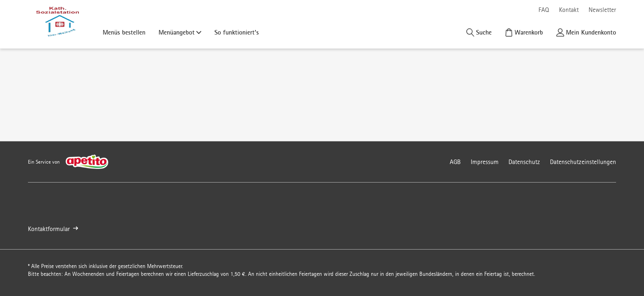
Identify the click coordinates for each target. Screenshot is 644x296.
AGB (455, 162)
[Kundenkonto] (586, 32)
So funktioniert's (237, 32)
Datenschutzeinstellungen (583, 162)
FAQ (544, 10)
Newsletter (602, 10)
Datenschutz (524, 162)
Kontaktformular (53, 229)
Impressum (485, 162)
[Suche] (479, 32)
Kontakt (569, 10)
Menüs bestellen (124, 32)
